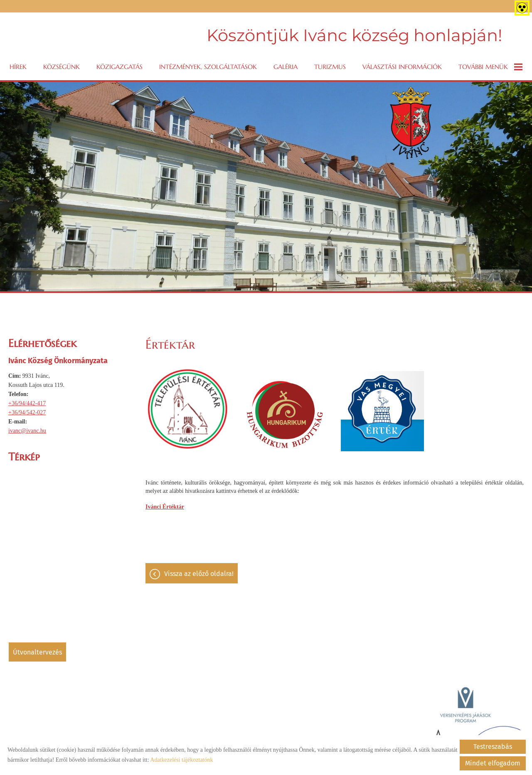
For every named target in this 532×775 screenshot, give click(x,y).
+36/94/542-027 (27, 412)
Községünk (62, 67)
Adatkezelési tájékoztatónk (181, 760)
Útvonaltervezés (37, 652)
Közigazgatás (119, 67)
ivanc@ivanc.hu (27, 431)
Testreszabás (493, 747)
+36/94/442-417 (27, 403)
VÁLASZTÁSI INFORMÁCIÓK (402, 67)
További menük (490, 67)
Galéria (286, 67)
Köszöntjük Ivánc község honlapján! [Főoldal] (354, 35)
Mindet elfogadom (493, 763)
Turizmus (330, 67)
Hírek (18, 67)
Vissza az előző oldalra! (199, 574)
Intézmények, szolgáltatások (208, 67)
